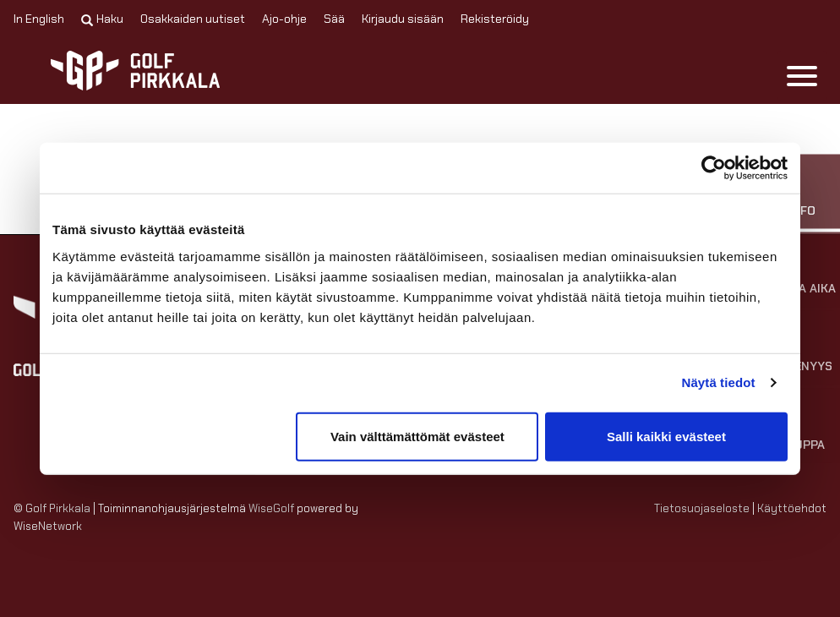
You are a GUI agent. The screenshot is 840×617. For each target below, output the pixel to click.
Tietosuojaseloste (702, 508)
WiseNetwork (48, 526)
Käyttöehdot (792, 508)
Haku (102, 19)
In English (39, 19)
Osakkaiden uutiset (193, 19)
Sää (334, 19)
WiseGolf (271, 508)
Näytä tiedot (719, 382)
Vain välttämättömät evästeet (417, 436)
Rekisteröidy (495, 19)
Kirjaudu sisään (403, 19)
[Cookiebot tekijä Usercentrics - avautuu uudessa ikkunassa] (714, 168)
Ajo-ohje (284, 19)
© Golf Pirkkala (52, 508)
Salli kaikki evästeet (666, 436)
